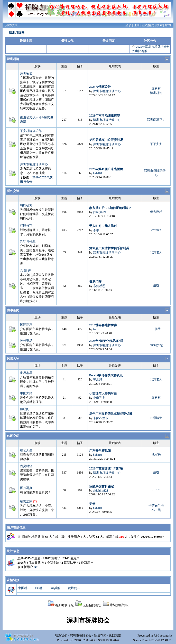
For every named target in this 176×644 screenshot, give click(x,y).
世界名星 (26, 373)
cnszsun (156, 230)
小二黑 (156, 510)
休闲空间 (13, 436)
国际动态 (26, 325)
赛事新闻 (13, 310)
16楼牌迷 (156, 418)
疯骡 (156, 286)
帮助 (168, 25)
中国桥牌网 (25, 588)
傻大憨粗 (156, 212)
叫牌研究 (26, 205)
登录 (128, 25)
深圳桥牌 (13, 59)
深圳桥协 (26, 73)
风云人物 (13, 359)
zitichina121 (101, 491)
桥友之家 (26, 501)
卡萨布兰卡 (101, 418)
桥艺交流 (13, 191)
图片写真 (26, 488)
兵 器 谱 (25, 271)
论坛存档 (100, 636)
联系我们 (61, 636)
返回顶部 (115, 636)
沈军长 (156, 455)
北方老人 (156, 252)
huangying (156, 345)
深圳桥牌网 (17, 33)
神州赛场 (26, 341)
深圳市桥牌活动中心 (107, 91)
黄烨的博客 (75, 588)
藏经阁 (25, 409)
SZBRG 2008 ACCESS (87, 640)
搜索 (160, 25)
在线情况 (148, 25)
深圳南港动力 (156, 120)
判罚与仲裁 (28, 242)
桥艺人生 (26, 450)
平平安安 (156, 144)
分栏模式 (11, 25)
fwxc (96, 329)
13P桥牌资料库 (41, 588)
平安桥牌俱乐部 (31, 131)
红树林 (156, 89)
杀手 (96, 230)
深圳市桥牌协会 (81, 636)
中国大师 (26, 393)
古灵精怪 (26, 466)
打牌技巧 (26, 226)
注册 (137, 25)
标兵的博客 (58, 588)
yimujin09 (99, 212)
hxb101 (98, 173)
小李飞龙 (99, 398)
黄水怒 (98, 380)
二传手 (156, 329)
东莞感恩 (99, 286)
